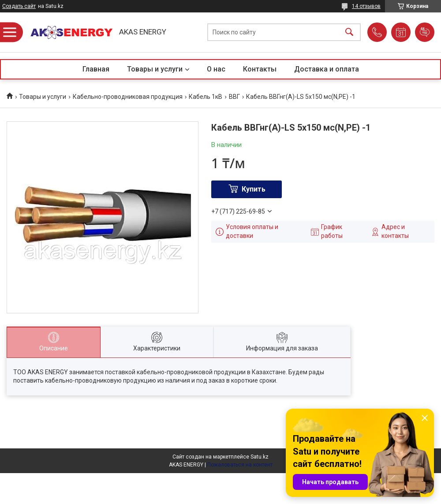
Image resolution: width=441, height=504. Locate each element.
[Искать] (349, 32)
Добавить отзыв (425, 32)
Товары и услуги (155, 69)
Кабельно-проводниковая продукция (128, 97)
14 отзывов (366, 6)
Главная (96, 69)
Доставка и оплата (327, 69)
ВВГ (234, 97)
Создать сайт (19, 6)
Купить (254, 189)
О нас (216, 69)
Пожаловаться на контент (240, 465)
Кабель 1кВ (206, 97)
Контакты (260, 69)
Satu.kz (260, 457)
